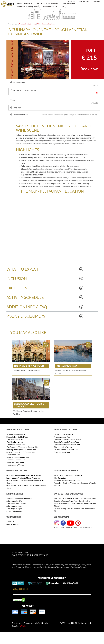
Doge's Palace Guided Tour (17, 437)
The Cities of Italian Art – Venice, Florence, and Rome (75, 498)
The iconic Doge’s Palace (16, 503)
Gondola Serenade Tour (16, 460)
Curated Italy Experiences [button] (28, 6)
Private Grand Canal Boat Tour (66, 450)
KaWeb (22, 626)
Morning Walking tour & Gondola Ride (21, 450)
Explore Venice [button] (69, 4)
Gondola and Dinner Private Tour (67, 445)
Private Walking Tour (62, 437)
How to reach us (13, 524)
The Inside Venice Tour (16, 445)
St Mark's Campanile (14, 511)
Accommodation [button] (50, 6)
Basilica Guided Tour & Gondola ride (21, 452)
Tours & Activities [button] (25, 4)
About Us (10, 522)
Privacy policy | (30, 623)
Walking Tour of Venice (16, 434)
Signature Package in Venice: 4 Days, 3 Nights (72, 501)
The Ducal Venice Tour (16, 439)
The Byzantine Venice (15, 465)
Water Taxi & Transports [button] (48, 4)
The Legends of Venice (63, 447)
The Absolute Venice (15, 442)
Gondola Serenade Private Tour (66, 442)
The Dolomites (60, 478)
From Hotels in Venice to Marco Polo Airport (24, 478)
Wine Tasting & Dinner (46, 24)
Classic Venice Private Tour (65, 434)
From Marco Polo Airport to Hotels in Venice (24, 475)
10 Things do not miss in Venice (19, 498)
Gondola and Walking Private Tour (67, 439)
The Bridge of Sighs (14, 509)
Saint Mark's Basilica (14, 501)
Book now (89, 69)
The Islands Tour (13, 455)
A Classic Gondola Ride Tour (18, 457)
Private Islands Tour (62, 452)
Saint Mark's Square (14, 506)
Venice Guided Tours (28, 24)
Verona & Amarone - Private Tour (67, 480)
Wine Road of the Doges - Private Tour (69, 475)
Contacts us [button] (84, 1)
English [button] (97, 1)
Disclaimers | (18, 623)
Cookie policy (43, 623)
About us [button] (72, 1)
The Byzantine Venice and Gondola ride (22, 447)
